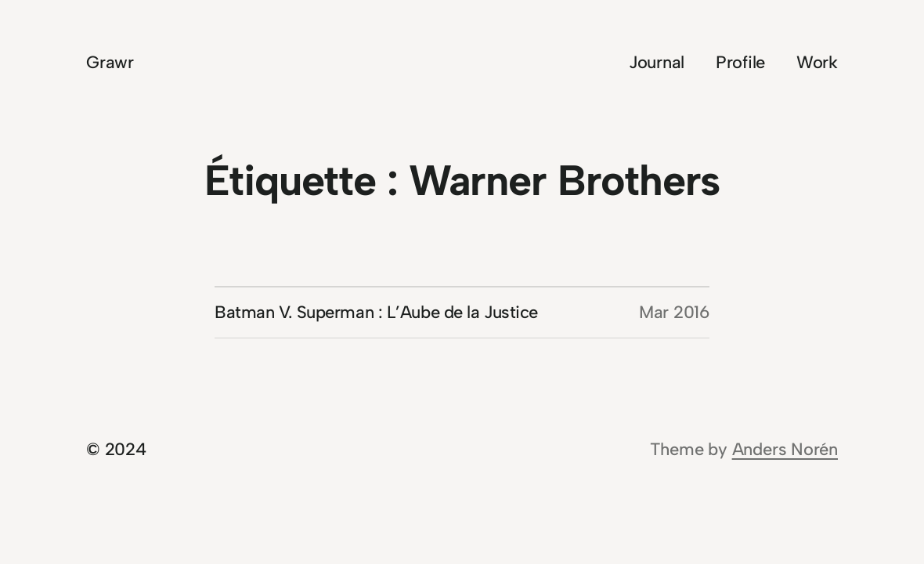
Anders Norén (785, 449)
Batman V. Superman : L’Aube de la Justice (376, 312)
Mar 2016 (674, 312)
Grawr (110, 62)
